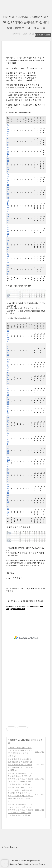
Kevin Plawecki (8, 488)
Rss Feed (10, 864)
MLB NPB (25, 740)
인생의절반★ (14, 740)
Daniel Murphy (8, 462)
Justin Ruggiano (8, 245)
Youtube (35, 864)
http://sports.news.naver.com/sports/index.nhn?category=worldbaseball (25, 607)
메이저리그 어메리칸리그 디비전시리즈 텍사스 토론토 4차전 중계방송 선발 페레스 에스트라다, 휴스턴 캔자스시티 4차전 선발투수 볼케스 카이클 (20, 779)
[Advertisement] (26, 638)
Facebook (27, 864)
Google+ (42, 864)
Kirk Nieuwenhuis (8, 475)
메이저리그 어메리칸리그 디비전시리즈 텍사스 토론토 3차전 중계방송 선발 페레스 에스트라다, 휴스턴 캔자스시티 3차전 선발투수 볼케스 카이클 (20, 810)
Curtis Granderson (8, 424)
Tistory (23, 861)
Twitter (20, 864)
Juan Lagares (8, 451)
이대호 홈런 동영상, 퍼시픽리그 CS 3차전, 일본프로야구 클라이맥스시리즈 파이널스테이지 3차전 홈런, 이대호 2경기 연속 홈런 (20, 765)
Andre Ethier (8, 152)
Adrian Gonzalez (8, 165)
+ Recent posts (9, 847)
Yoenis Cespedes (8, 351)
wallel (38, 861)
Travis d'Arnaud (8, 390)
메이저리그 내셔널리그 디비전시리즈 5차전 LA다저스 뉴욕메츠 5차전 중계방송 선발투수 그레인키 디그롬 (26, 22)
